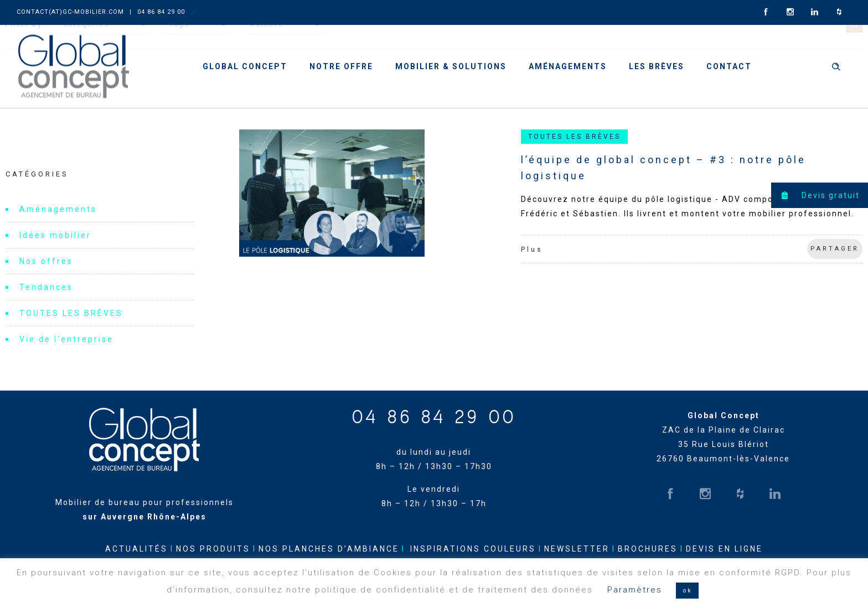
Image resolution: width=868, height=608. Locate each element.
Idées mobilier (55, 235)
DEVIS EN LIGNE (724, 549)
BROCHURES (648, 549)
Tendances (46, 287)
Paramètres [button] (635, 590)
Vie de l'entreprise (66, 339)
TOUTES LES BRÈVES (71, 313)
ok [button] (687, 591)
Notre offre (341, 66)
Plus (532, 250)
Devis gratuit (815, 195)
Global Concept (245, 66)
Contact (729, 66)
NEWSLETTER (577, 549)
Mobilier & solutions (451, 66)
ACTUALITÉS (136, 549)
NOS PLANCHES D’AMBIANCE (329, 549)
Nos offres (46, 261)
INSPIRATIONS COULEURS (473, 549)
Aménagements (568, 66)
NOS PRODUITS (213, 549)
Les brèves (657, 66)
